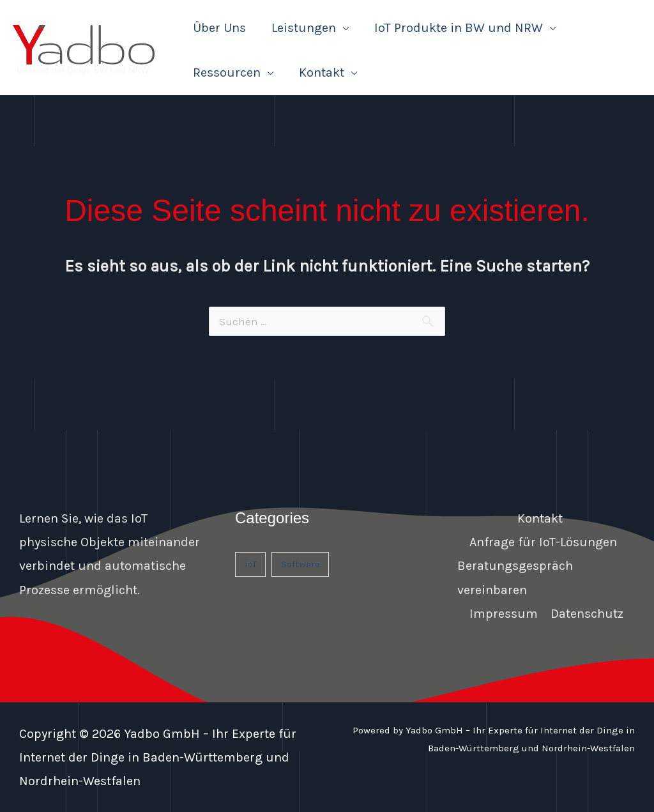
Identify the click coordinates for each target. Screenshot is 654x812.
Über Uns (219, 28)
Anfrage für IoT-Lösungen (543, 542)
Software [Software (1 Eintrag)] (300, 564)
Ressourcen (227, 73)
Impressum (504, 614)
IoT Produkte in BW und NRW (459, 28)
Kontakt (322, 73)
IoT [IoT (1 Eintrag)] (251, 564)
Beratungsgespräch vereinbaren (515, 578)
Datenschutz (587, 614)
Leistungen (304, 28)
